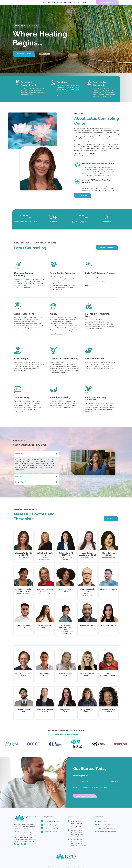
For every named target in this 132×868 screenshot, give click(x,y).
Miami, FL (19, 457)
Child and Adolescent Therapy (100, 276)
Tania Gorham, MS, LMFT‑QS (66, 557)
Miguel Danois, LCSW (109, 592)
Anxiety (53, 317)
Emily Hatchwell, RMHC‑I (87, 678)
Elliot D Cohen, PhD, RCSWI (23, 678)
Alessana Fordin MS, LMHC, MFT (23, 557)
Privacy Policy (66, 866)
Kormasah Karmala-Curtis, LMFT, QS (23, 593)
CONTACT (87, 4)
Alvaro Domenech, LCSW (87, 593)
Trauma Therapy (22, 401)
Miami (16, 844)
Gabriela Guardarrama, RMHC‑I (109, 678)
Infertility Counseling (60, 401)
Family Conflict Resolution (63, 276)
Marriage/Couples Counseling (23, 278)
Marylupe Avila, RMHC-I (87, 714)
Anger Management (24, 317)
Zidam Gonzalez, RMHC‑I (23, 714)
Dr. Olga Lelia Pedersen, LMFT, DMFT (66, 631)
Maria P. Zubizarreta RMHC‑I (45, 714)
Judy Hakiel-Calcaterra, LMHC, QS (87, 557)
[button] (36, 457)
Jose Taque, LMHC (87, 629)
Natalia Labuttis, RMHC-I (109, 714)
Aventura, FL (20, 480)
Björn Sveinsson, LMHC (24, 630)
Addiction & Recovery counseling (96, 402)
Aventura (22, 844)
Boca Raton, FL (21, 485)
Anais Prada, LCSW (108, 629)
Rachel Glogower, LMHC (45, 630)
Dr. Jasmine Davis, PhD (66, 593)
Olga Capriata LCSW (45, 592)
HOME (43, 4)
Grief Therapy (21, 362)
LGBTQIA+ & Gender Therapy (64, 362)
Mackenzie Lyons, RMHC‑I (66, 678)
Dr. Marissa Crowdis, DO (45, 557)
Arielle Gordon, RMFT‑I (45, 678)
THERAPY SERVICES (64, 4)
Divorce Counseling (95, 362)
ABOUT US (51, 4)
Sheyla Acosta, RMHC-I (66, 714)
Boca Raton (30, 844)
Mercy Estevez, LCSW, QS (109, 557)
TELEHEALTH (77, 4)
